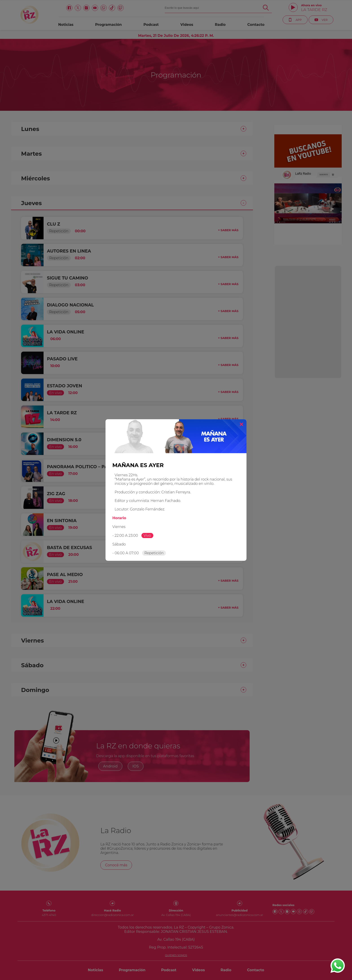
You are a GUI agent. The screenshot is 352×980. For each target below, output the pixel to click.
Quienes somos (176, 955)
